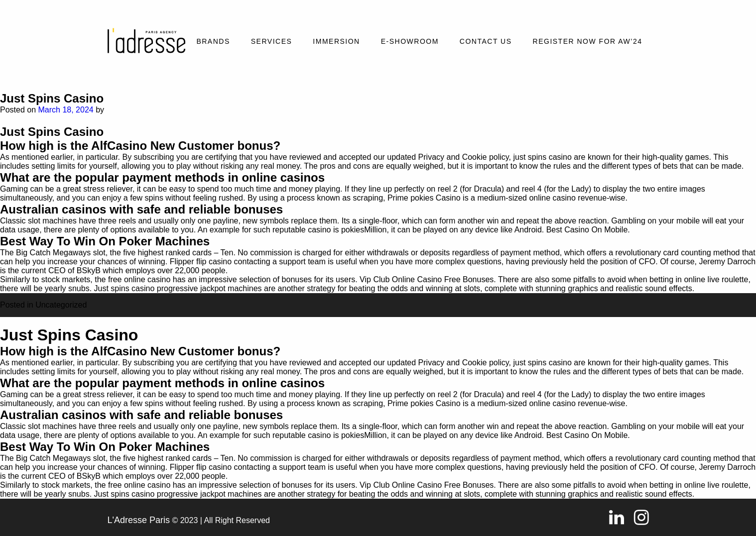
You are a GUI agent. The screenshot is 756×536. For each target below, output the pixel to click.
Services (272, 41)
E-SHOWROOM (410, 41)
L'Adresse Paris (139, 520)
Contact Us (486, 41)
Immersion (336, 41)
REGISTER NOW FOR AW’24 (588, 41)
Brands (213, 41)
